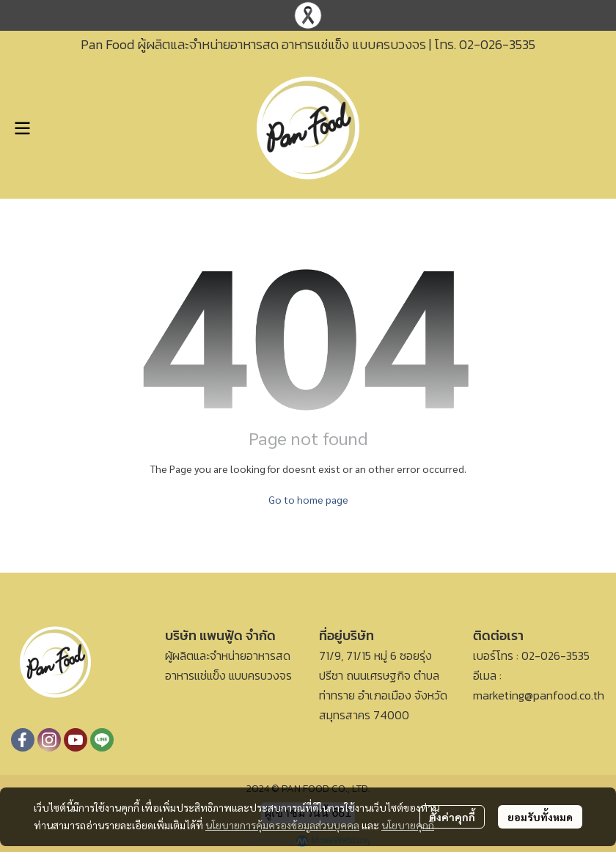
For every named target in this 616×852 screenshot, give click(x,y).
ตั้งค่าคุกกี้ (452, 817)
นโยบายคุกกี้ (408, 825)
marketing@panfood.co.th (539, 695)
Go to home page (308, 499)
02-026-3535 (497, 44)
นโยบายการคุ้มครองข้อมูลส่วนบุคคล (282, 825)
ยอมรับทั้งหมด (540, 817)
